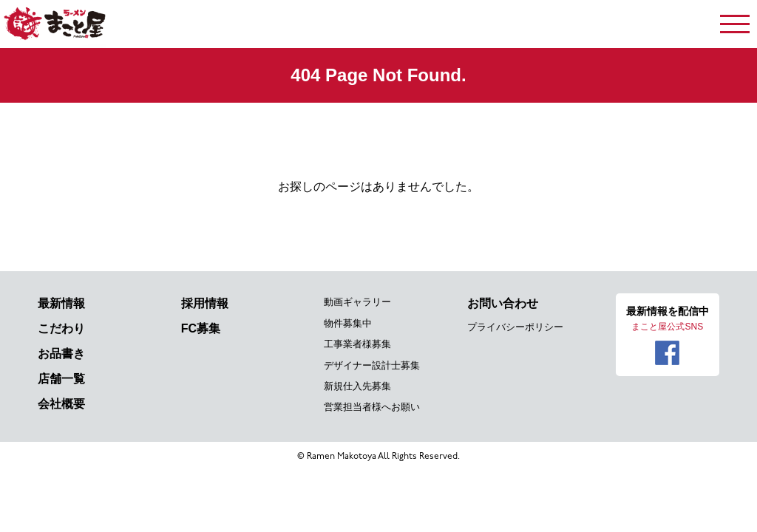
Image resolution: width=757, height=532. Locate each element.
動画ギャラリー (357, 302)
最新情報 (61, 303)
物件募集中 (348, 323)
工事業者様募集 (357, 344)
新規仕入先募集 (357, 386)
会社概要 (61, 404)
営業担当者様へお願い (372, 407)
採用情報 (205, 303)
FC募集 (201, 328)
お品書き (61, 354)
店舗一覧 (61, 379)
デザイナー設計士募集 (372, 365)
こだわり (61, 328)
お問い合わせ (503, 303)
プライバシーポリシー (515, 327)
